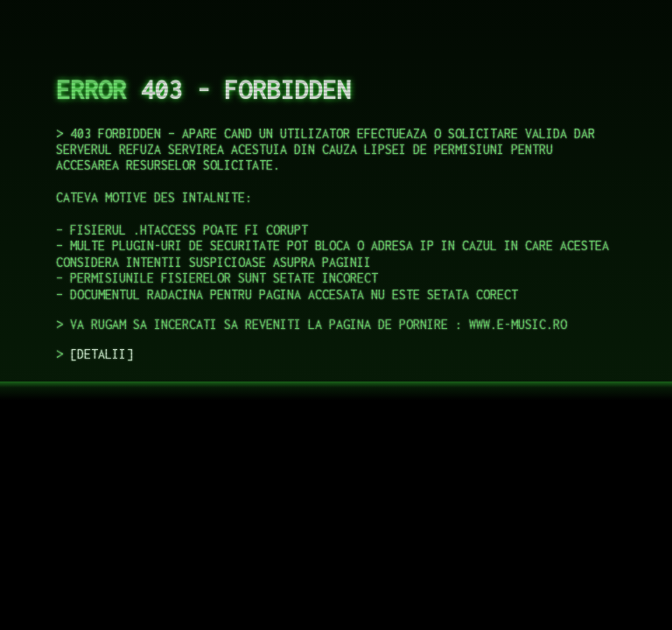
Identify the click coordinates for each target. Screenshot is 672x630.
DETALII (101, 354)
